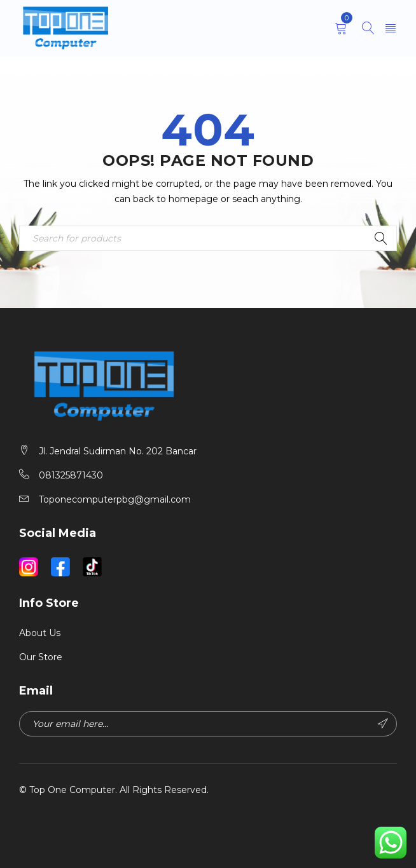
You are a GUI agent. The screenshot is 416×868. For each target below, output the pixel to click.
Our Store (41, 657)
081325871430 (71, 475)
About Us (40, 633)
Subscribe (383, 724)
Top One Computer (72, 790)
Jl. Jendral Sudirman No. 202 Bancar (118, 451)
